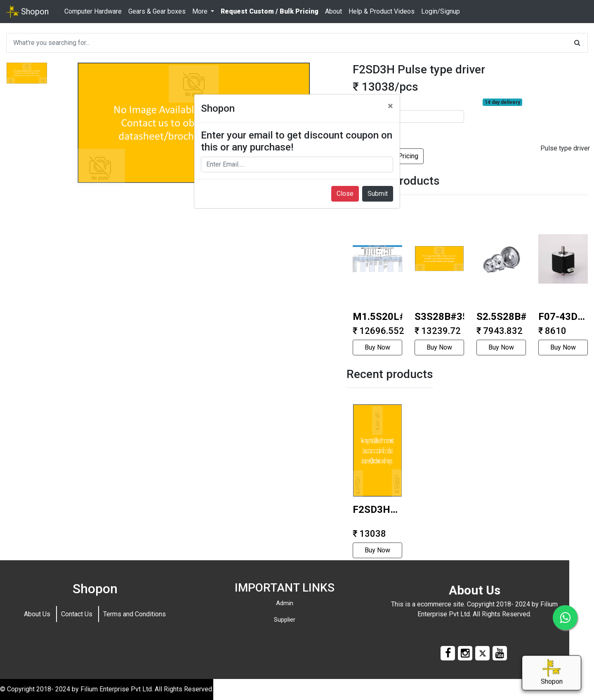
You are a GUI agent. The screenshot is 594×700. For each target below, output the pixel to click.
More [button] (201, 11)
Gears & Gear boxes (157, 11)
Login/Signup (441, 11)
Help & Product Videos (382, 11)
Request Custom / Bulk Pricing (270, 11)
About (334, 11)
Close (345, 194)
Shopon (28, 12)
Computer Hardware (93, 11)
